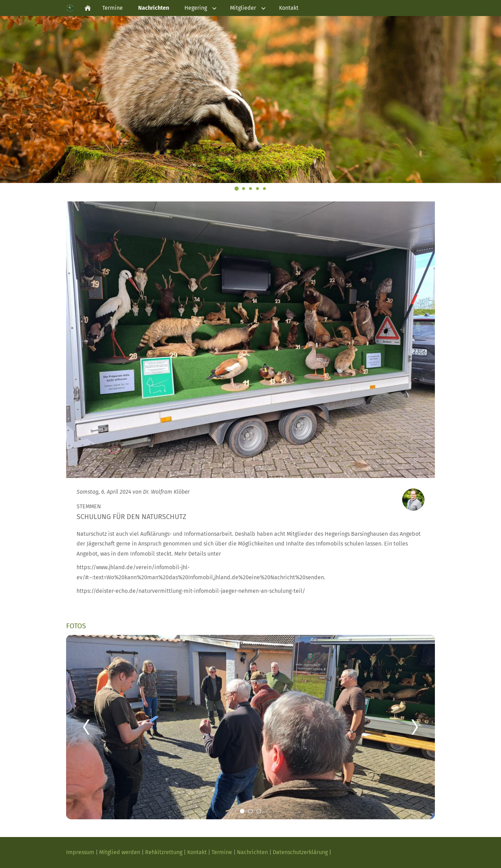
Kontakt (198, 852)
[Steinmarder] (250, 189)
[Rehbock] (264, 189)
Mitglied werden (120, 852)
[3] (259, 811)
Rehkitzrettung (164, 852)
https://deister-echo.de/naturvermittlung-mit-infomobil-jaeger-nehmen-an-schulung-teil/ (191, 591)
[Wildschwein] (257, 189)
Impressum (81, 852)
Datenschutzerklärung (301, 852)
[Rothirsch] (244, 189)
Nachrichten (253, 852)
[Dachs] (237, 189)
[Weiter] (415, 727)
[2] (250, 811)
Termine (222, 852)
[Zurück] (86, 727)
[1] (242, 811)
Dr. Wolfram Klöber (166, 492)
